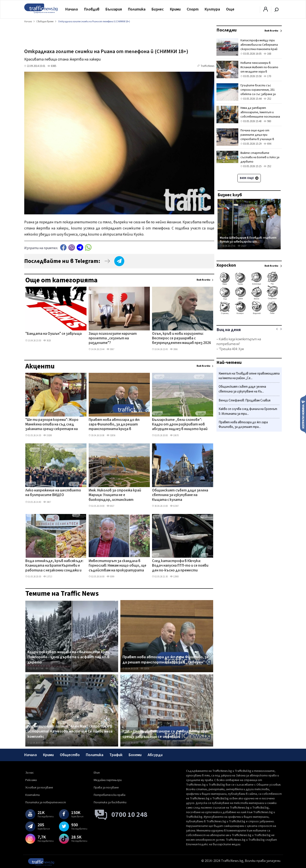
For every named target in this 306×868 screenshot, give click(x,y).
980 (267, 121)
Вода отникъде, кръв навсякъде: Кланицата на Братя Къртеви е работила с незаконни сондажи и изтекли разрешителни (54, 566)
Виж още (249, 178)
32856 (111, 435)
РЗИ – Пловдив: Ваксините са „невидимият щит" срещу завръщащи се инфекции (167, 734)
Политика (137, 9)
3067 (110, 349)
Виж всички (203, 280)
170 (267, 76)
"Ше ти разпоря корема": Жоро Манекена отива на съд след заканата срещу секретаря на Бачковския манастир (52, 425)
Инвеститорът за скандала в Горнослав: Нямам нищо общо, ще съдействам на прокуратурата (118, 566)
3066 (174, 349)
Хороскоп (226, 265)
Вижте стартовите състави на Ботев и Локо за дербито (260, 157)
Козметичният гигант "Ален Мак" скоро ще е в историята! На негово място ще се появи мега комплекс (70, 732)
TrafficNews (207, 66)
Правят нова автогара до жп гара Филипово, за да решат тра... (243, 425)
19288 (48, 435)
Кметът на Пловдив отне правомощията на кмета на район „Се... (249, 376)
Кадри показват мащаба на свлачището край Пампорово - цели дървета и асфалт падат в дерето (68, 657)
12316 (50, 669)
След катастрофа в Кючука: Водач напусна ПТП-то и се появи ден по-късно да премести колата (180, 566)
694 (267, 144)
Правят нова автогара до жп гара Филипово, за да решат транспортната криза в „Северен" (114, 425)
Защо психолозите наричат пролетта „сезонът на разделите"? (113, 339)
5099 (110, 577)
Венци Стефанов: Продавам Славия (245, 400)
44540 (50, 743)
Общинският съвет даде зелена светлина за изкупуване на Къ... (242, 389)
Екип (97, 773)
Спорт (193, 9)
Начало (72, 9)
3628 (47, 341)
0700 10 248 (129, 815)
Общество (70, 755)
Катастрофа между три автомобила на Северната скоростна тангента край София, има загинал (259, 47)
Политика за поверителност (46, 802)
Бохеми (135, 755)
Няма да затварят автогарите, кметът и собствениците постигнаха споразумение (260, 115)
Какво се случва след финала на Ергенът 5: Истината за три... (248, 411)
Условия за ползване (39, 788)
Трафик (116, 755)
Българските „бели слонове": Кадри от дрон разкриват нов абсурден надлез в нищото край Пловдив (180, 425)
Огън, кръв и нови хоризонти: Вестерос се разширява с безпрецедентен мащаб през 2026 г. (182, 339)
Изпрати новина (303, 414)
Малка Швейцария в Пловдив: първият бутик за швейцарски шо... (248, 240)
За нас (30, 773)
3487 (47, 502)
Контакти (33, 795)
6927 (110, 506)
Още (230, 9)
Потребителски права (110, 795)
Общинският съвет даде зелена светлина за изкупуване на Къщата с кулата (180, 495)
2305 (144, 743)
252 (267, 99)
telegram (80, 247)
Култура (212, 9)
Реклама (31, 780)
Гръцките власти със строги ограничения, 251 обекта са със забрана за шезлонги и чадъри (258, 92)
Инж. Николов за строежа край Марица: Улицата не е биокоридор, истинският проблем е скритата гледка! (115, 495)
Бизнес (158, 9)
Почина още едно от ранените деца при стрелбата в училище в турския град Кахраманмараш (261, 137)
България (114, 9)
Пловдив (92, 9)
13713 (48, 577)
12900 (174, 577)
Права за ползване (106, 788)
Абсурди (155, 755)
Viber (72, 247)
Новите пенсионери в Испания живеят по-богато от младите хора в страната (259, 69)
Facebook (63, 247)
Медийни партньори (108, 780)
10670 (174, 435)
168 (267, 54)
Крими (175, 9)
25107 (242, 246)
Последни (226, 30)
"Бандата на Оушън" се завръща (54, 334)
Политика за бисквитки (110, 802)
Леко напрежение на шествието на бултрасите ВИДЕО (53, 493)
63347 (174, 506)
